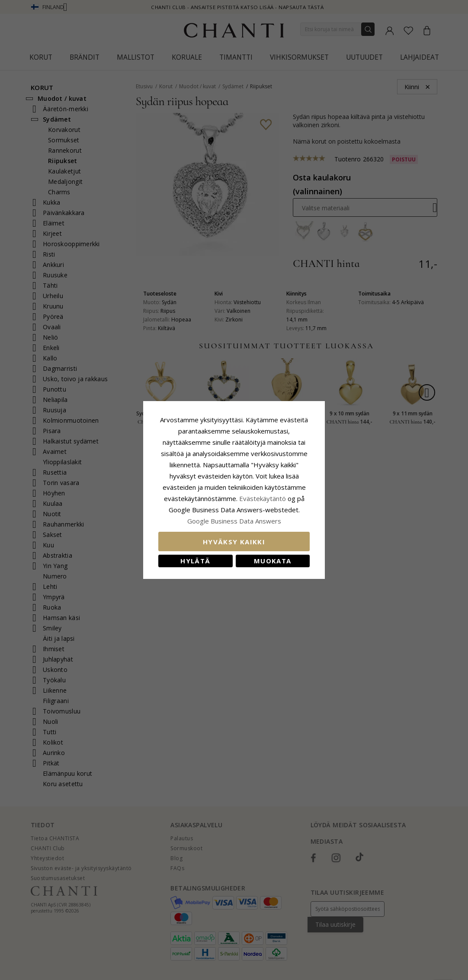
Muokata (272, 561)
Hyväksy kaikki (234, 542)
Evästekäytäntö (263, 498)
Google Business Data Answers (234, 521)
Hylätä (195, 561)
